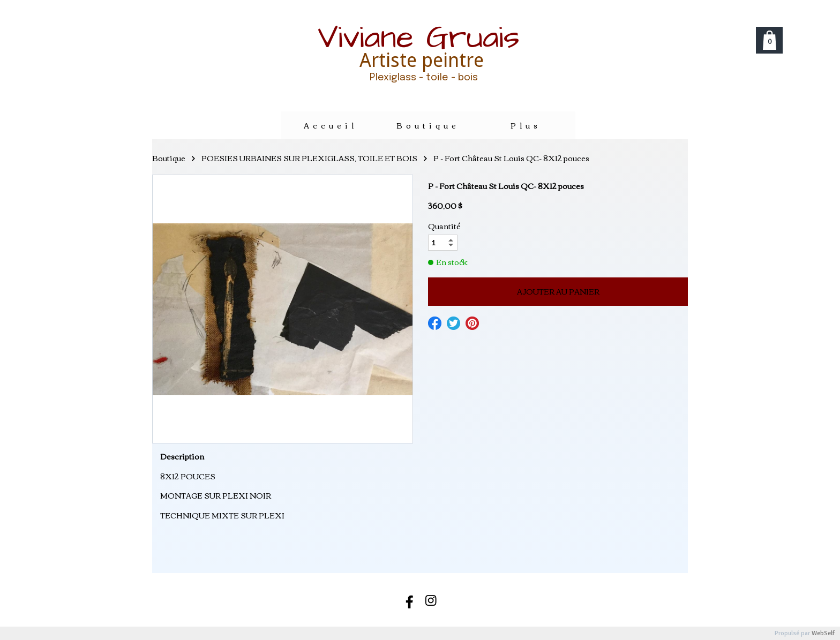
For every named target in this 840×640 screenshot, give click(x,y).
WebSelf (823, 633)
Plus (526, 125)
